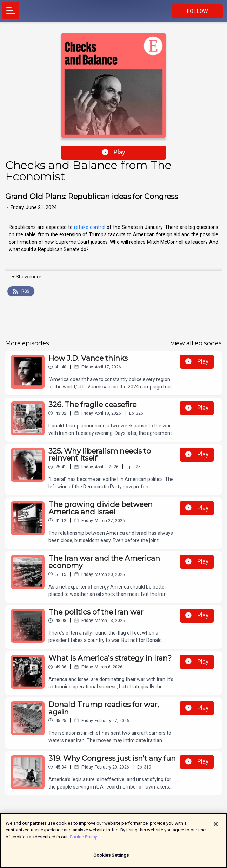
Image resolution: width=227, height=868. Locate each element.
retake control (90, 227)
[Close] (216, 827)
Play (114, 152)
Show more (26, 277)
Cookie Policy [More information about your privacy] (83, 840)
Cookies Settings (111, 859)
